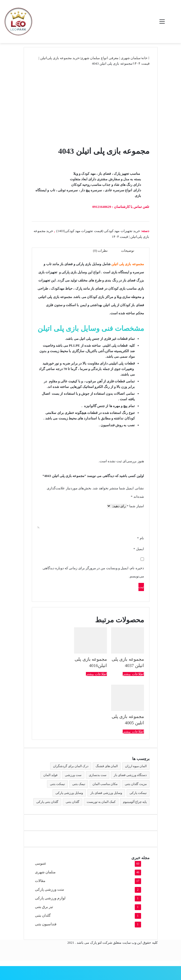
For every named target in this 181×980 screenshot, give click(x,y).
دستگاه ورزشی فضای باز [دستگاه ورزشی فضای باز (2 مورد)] (130, 775)
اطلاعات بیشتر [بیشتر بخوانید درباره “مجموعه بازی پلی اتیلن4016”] (96, 674)
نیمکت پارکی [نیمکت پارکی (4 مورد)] (138, 793)
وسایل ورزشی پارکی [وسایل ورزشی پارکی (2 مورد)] (69, 793)
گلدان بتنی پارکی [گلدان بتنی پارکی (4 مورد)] (47, 802)
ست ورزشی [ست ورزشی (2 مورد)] (73, 775)
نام (141, 538)
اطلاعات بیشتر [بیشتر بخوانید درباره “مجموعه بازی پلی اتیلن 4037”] (133, 674)
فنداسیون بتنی (46, 924)
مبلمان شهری (45, 872)
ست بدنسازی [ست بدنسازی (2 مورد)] (98, 775)
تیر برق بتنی (44, 907)
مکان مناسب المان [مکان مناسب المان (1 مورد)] (105, 784)
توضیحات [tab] (128, 251)
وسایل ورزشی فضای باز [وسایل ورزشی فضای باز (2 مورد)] (106, 793)
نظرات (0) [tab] (100, 251)
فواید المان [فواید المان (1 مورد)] (50, 775)
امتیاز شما (135, 506)
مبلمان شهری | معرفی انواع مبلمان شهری (110, 58)
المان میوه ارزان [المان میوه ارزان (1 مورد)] (136, 766)
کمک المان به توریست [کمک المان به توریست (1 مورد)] (101, 802)
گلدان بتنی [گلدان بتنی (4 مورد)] (73, 802)
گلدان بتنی (43, 915)
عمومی (41, 863)
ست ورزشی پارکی (50, 889)
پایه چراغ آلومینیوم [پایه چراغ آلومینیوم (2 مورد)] (135, 802)
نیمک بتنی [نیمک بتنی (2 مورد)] (79, 784)
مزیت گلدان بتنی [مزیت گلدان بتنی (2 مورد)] (136, 784)
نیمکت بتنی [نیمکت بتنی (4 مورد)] (57, 784)
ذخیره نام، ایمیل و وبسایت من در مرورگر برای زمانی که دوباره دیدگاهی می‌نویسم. (93, 572)
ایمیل (139, 549)
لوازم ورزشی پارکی (50, 898)
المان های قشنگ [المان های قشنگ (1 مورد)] (107, 766)
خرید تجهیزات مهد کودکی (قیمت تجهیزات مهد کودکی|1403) (98, 231)
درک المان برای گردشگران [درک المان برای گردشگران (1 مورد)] (71, 766)
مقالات (40, 881)
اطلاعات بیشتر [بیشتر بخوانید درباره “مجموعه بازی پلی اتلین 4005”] (133, 732)
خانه (144, 58)
